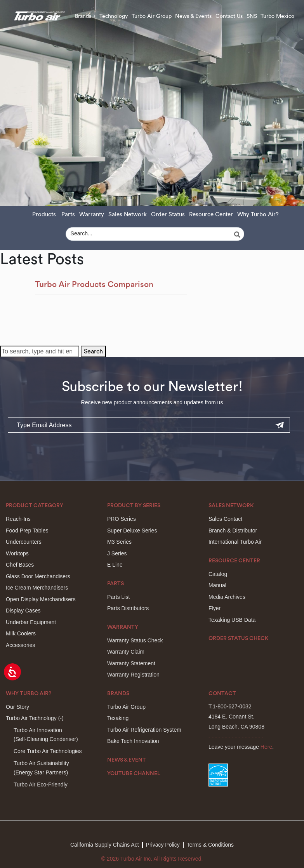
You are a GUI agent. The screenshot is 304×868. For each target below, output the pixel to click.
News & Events (193, 16)
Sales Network (128, 215)
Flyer (215, 608)
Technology (114, 16)
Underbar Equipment (31, 622)
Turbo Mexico (277, 16)
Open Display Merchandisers (41, 599)
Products (44, 215)
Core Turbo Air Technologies (48, 751)
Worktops (17, 553)
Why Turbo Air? (258, 215)
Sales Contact (225, 519)
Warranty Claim (126, 652)
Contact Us (229, 16)
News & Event (127, 760)
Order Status (168, 215)
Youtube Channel (134, 774)
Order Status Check (239, 638)
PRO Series (122, 519)
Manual (217, 585)
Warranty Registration (133, 675)
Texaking (118, 718)
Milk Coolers (21, 633)
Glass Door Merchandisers (38, 576)
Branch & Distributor (233, 531)
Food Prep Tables (27, 531)
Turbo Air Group (152, 16)
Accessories (20, 645)
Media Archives (227, 597)
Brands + (85, 16)
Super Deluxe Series (132, 531)
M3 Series (119, 542)
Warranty (92, 215)
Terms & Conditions (210, 845)
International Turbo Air (235, 542)
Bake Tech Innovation (133, 741)
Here (266, 747)
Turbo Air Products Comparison (94, 284)
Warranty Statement (131, 663)
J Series (117, 553)
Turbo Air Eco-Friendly (41, 785)
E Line (115, 565)
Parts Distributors (128, 608)
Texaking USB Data (232, 620)
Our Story (17, 707)
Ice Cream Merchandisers (37, 588)
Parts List (118, 597)
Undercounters (24, 542)
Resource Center (211, 215)
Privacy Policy (163, 845)
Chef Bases (20, 565)
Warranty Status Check (135, 640)
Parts (68, 215)
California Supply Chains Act (105, 845)
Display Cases (23, 611)
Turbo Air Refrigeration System (144, 730)
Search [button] (93, 351)
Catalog (218, 574)
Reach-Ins (18, 519)
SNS (252, 16)
